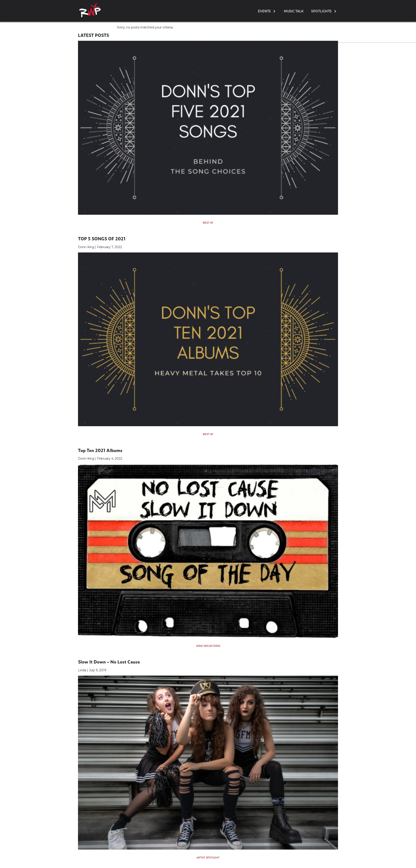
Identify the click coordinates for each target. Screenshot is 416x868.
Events (264, 11)
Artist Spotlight (208, 858)
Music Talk (294, 11)
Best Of (208, 223)
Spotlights (321, 11)
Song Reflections (208, 646)
